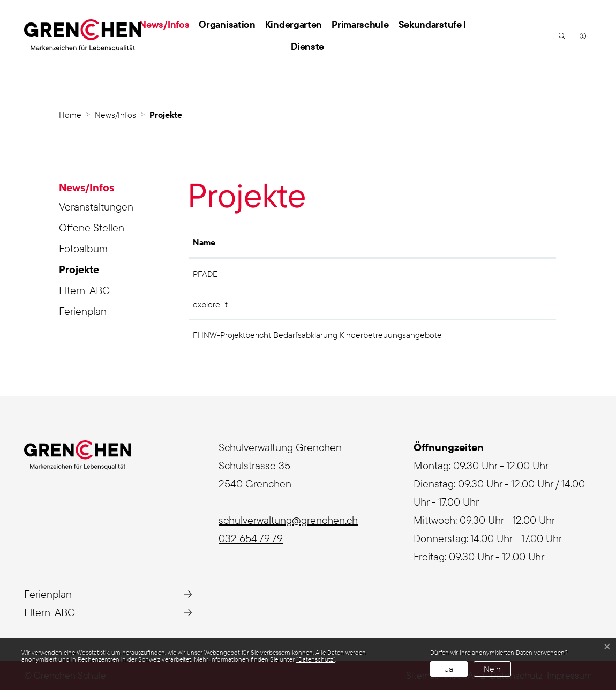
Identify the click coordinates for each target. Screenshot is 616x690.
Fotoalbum (83, 248)
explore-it (210, 304)
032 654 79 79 (251, 538)
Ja (449, 669)
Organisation (227, 24)
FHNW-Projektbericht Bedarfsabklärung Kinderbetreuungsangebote (317, 335)
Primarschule (360, 24)
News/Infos (164, 24)
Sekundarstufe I (433, 24)
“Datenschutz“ (316, 659)
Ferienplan (83, 311)
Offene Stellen (92, 227)
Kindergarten (294, 24)
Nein (492, 669)
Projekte (91, 271)
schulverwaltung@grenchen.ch (288, 520)
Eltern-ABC (84, 290)
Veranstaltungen (96, 207)
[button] (561, 35)
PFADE (205, 274)
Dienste (307, 46)
